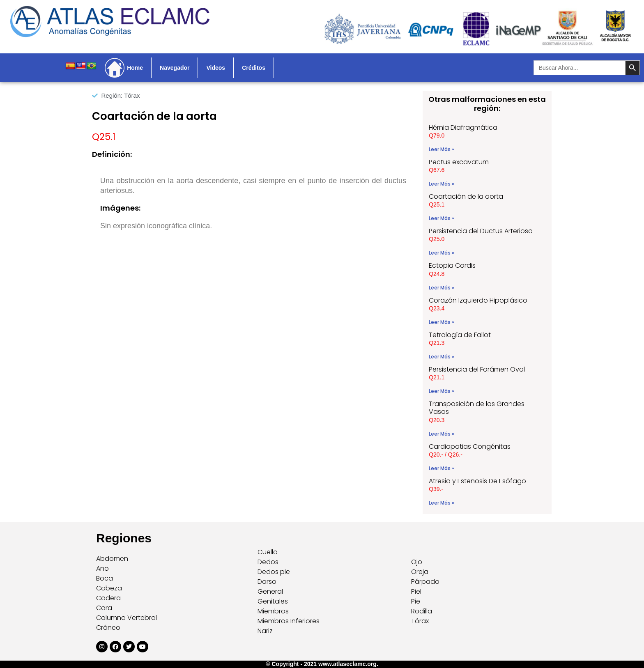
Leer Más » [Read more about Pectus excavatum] (442, 184)
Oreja (420, 572)
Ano (102, 568)
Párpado (425, 582)
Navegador (175, 68)
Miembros (273, 611)
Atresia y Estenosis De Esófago (477, 481)
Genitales (273, 601)
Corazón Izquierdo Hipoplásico (478, 300)
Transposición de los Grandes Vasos (477, 408)
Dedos (268, 562)
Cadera (108, 598)
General (270, 591)
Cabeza (109, 588)
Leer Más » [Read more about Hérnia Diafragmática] (442, 149)
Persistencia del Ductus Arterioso (481, 231)
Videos (216, 68)
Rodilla (422, 611)
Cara (104, 608)
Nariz (265, 631)
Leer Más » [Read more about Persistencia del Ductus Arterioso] (442, 253)
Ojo (417, 562)
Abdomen (112, 559)
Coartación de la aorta (466, 196)
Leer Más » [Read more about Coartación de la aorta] (442, 218)
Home (135, 68)
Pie (416, 601)
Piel (416, 591)
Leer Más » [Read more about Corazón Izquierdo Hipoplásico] (442, 322)
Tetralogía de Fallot (460, 335)
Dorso (267, 582)
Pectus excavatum (459, 162)
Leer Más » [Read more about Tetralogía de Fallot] (442, 357)
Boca (105, 578)
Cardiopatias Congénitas (470, 446)
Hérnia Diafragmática (463, 127)
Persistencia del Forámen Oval (477, 369)
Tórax (420, 621)
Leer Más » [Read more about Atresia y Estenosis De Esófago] (442, 503)
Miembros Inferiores (289, 621)
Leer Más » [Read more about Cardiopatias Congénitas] (442, 468)
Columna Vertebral (126, 618)
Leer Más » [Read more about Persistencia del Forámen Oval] (442, 391)
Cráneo (108, 628)
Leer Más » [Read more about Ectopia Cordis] (442, 288)
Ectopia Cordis (452, 265)
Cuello (268, 552)
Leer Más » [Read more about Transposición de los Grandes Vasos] (442, 434)
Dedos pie (274, 572)
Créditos (254, 68)
